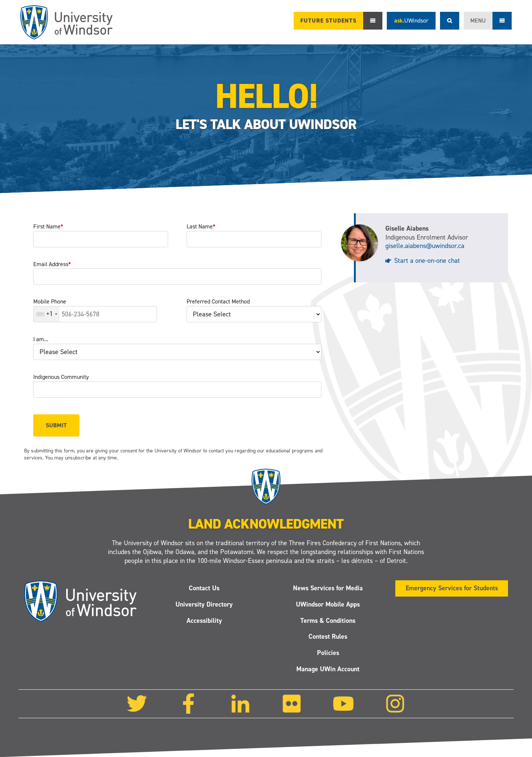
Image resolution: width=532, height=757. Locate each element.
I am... (41, 339)
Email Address (52, 264)
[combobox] (47, 314)
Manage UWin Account (328, 669)
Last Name (201, 226)
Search (450, 21)
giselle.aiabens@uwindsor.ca (425, 246)
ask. (411, 21)
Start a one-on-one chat (427, 261)
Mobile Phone (50, 301)
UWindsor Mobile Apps (328, 604)
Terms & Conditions (328, 621)
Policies (328, 653)
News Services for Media (328, 588)
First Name (48, 226)
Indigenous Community (61, 377)
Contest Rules (328, 637)
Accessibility (204, 621)
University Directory (204, 604)
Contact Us (204, 588)
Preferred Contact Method (218, 301)
